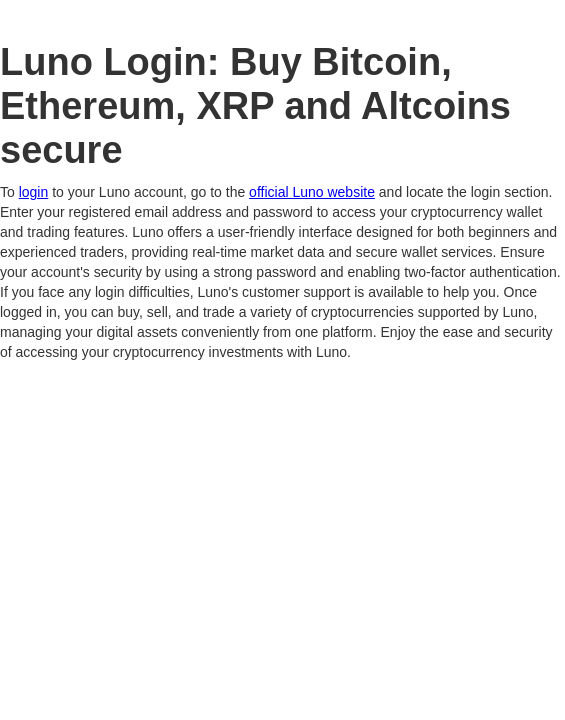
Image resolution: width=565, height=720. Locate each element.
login (34, 192)
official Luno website (312, 192)
